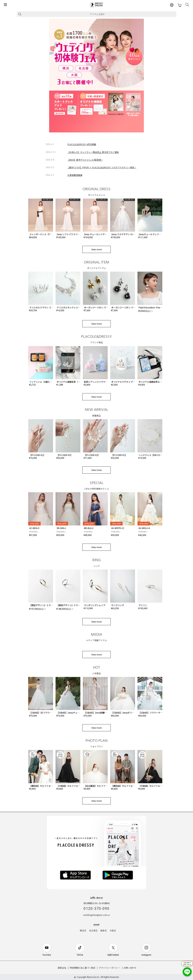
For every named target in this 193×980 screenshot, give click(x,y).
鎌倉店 (104, 931)
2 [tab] (93, 137)
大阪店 (113, 931)
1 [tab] (90, 137)
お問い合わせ (130, 968)
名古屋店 (93, 931)
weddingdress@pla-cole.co (97, 915)
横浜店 (83, 931)
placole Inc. (94, 977)
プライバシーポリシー (109, 968)
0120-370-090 (96, 909)
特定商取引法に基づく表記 (82, 968)
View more (96, 249)
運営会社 (62, 968)
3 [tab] (95, 137)
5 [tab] (100, 137)
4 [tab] (98, 137)
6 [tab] (103, 137)
